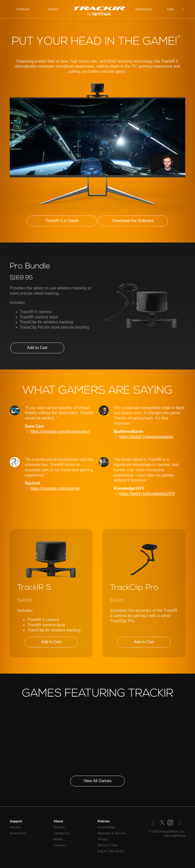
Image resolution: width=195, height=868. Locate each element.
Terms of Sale (107, 845)
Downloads (18, 833)
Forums (15, 827)
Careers (59, 845)
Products (23, 9)
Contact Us (62, 833)
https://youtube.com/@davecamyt (60, 432)
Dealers (59, 827)
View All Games (97, 781)
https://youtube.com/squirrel (55, 488)
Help (170, 9)
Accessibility (106, 827)
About (58, 821)
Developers (144, 9)
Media (58, 839)
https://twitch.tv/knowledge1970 (147, 494)
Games (53, 9)
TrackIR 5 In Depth (62, 221)
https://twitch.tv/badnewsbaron (146, 437)
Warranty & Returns (112, 833)
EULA (102, 851)
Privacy (103, 839)
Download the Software (133, 221)
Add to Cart (37, 348)
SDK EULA (116, 851)
